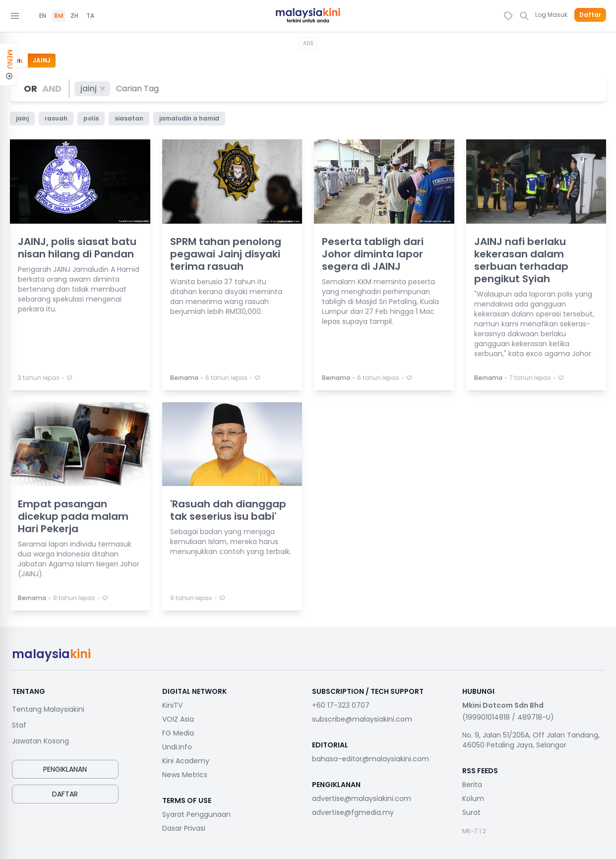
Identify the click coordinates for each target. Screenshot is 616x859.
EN (43, 16)
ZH (74, 16)
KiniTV (172, 705)
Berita (472, 785)
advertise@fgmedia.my (353, 812)
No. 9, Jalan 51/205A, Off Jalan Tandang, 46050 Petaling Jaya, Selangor (531, 740)
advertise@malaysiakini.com (362, 798)
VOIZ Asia (178, 719)
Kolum (473, 798)
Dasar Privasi (184, 828)
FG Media (178, 733)
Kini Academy (186, 761)
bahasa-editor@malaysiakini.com (370, 759)
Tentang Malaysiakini (48, 709)
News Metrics (185, 775)
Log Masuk (551, 15)
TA (90, 16)
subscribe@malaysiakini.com (362, 719)
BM (59, 16)
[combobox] (138, 89)
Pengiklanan (65, 769)
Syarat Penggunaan (196, 814)
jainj (93, 89)
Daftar (590, 15)
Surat (471, 812)
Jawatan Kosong (40, 741)
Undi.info (177, 747)
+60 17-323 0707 (341, 705)
